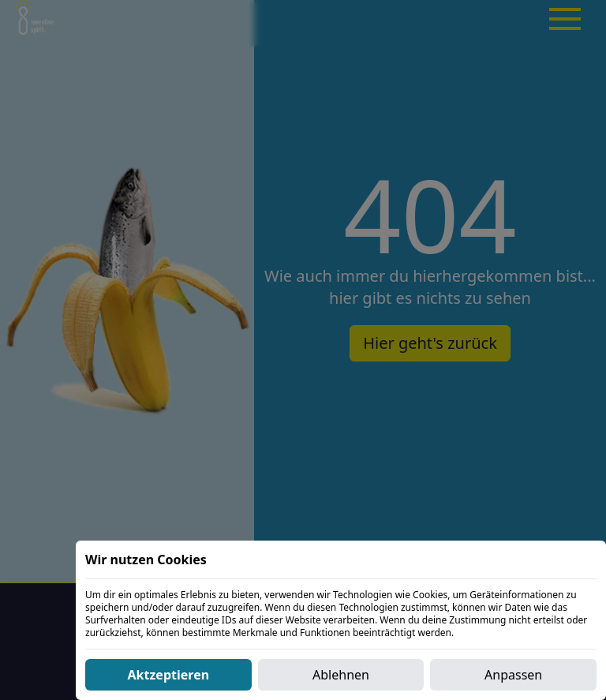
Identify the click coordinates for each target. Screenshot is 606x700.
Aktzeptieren (169, 675)
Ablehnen (341, 675)
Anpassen (513, 675)
